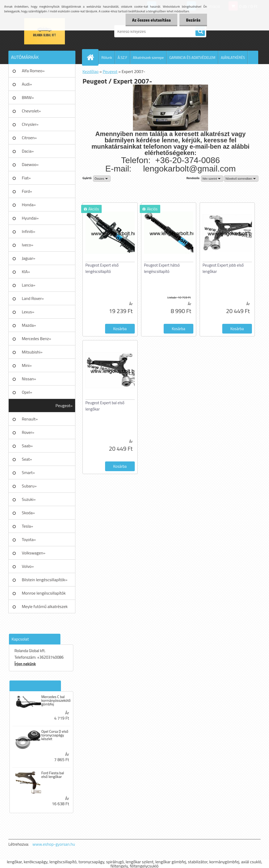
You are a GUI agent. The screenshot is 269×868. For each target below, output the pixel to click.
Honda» (29, 205)
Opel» (27, 392)
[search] (200, 32)
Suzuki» (29, 499)
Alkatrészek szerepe (148, 57)
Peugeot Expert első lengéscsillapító (102, 268)
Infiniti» (29, 231)
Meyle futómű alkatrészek (45, 606)
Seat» (27, 459)
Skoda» (28, 513)
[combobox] (212, 179)
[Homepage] (92, 57)
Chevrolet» (31, 111)
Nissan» (29, 379)
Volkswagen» (34, 553)
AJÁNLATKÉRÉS (233, 57)
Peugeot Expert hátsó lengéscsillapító (162, 268)
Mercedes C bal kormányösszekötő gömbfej (56, 700)
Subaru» (29, 486)
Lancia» (29, 285)
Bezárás (193, 20)
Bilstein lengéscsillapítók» (45, 580)
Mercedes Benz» (37, 339)
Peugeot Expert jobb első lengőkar (223, 268)
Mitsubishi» (32, 352)
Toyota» (29, 539)
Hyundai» (30, 218)
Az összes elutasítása (151, 20)
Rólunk (107, 57)
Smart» (28, 472)
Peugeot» (64, 406)
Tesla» (27, 526)
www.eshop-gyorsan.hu (54, 844)
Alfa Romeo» (33, 71)
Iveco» (28, 245)
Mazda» (29, 325)
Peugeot (110, 71)
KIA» (26, 272)
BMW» (28, 97)
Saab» (27, 446)
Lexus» (28, 312)
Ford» (27, 191)
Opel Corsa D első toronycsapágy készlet (55, 735)
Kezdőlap (90, 71)
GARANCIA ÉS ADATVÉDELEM (192, 57)
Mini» (27, 365)
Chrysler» (30, 124)
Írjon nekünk (25, 664)
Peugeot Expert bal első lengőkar (105, 406)
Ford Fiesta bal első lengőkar (53, 775)
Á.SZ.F (123, 57)
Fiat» (26, 178)
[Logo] (45, 31)
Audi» (27, 84)
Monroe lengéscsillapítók (44, 593)
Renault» (30, 419)
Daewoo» (30, 164)
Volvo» (28, 566)
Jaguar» (29, 258)
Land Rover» (33, 298)
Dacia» (28, 151)
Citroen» (29, 138)
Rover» (28, 432)
